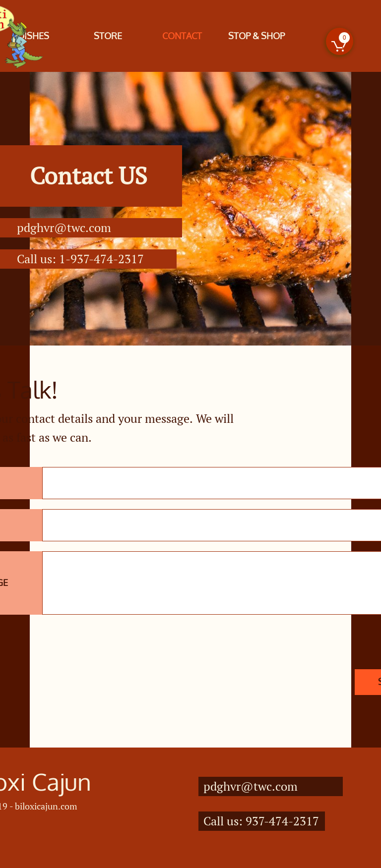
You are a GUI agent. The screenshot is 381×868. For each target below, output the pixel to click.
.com (98, 228)
